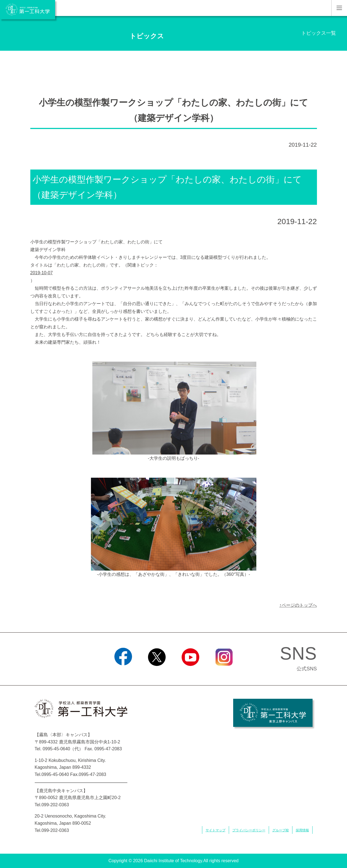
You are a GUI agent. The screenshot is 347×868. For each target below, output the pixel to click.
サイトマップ (216, 830)
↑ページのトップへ (298, 605)
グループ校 (281, 830)
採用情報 (302, 830)
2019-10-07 (42, 273)
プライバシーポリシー (249, 830)
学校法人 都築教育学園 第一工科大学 (28, 10)
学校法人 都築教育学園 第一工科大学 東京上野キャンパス (273, 713)
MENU (339, 8)
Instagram (224, 673)
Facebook (123, 673)
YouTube (190, 673)
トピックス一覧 (319, 33)
